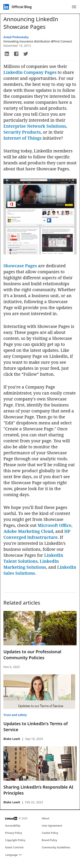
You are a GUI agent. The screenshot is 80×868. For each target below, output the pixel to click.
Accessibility (13, 826)
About (46, 818)
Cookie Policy (50, 833)
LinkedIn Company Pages (31, 72)
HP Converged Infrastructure (37, 534)
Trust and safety (15, 715)
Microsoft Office (54, 525)
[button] (7, 54)
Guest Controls (14, 847)
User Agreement (52, 826)
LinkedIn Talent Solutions (33, 558)
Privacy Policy (14, 833)
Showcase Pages (20, 266)
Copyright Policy (15, 840)
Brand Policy (49, 840)
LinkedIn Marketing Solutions (31, 564)
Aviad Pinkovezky (16, 37)
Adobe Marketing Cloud (28, 531)
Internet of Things (22, 138)
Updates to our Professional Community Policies (32, 655)
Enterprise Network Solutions (35, 126)
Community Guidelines (56, 847)
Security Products (22, 132)
